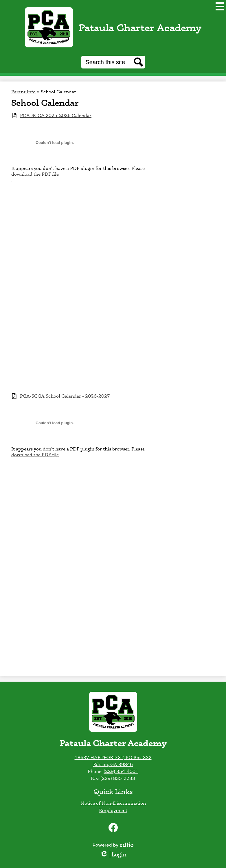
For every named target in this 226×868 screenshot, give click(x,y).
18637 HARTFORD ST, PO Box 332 (113, 757)
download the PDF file (35, 174)
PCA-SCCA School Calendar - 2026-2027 (65, 396)
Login (113, 854)
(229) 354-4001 (121, 771)
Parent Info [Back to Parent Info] (23, 92)
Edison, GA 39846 (113, 764)
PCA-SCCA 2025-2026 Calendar (56, 115)
